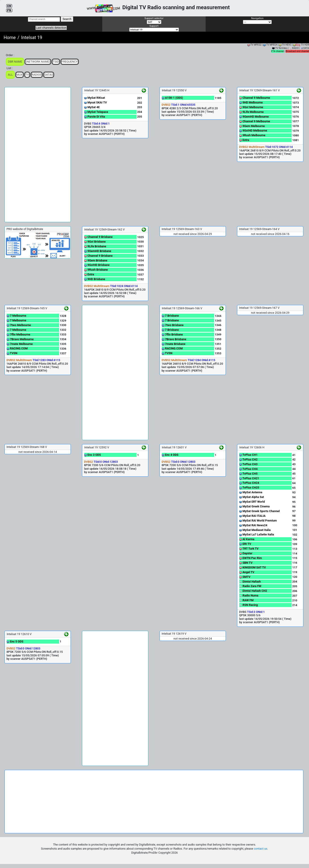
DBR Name (15, 62)
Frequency (70, 62)
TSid (56, 62)
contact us (260, 849)
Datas (49, 75)
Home (10, 37)
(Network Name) (38, 62)
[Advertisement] (38, 155)
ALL (10, 75)
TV (27, 75)
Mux (20, 75)
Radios (37, 75)
